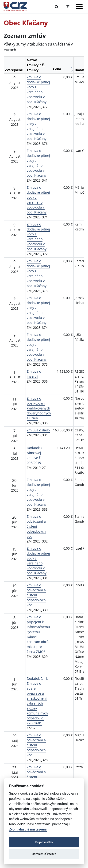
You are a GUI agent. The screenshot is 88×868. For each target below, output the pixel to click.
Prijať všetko (44, 842)
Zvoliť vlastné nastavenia (28, 829)
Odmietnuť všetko (44, 854)
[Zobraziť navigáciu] (79, 7)
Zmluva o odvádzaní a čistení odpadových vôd (36, 526)
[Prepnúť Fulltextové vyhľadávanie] (57, 7)
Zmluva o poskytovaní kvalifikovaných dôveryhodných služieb (39, 408)
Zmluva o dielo (38, 430)
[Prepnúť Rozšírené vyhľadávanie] (68, 7)
